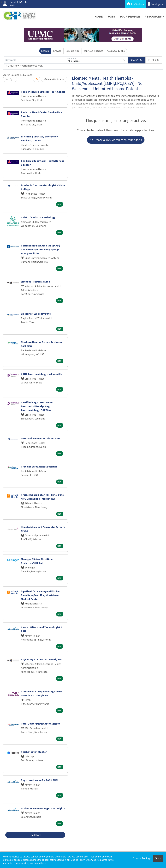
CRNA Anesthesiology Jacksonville (41, 374)
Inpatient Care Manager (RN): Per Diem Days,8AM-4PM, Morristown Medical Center (40, 595)
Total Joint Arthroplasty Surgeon (41, 724)
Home (99, 16)
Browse (57, 51)
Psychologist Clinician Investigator (42, 659)
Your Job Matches (93, 51)
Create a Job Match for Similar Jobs (116, 140)
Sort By (9, 79)
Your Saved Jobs (116, 51)
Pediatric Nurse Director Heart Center (43, 92)
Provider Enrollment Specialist (39, 467)
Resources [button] (153, 16)
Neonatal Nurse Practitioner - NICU (42, 438)
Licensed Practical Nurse (35, 282)
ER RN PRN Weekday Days (36, 314)
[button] (154, 60)
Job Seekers (135, 4)
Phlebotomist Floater (34, 752)
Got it (158, 859)
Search (45, 51)
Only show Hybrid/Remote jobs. (25, 66)
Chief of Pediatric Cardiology (38, 217)
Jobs (111, 16)
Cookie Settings (142, 859)
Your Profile (130, 16)
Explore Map (73, 51)
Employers (155, 4)
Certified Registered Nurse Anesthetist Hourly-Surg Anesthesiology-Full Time (37, 406)
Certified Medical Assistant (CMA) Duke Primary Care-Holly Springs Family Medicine (41, 249)
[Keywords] (35, 60)
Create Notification (54, 79)
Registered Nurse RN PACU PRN (39, 780)
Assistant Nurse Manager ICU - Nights (43, 808)
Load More (35, 835)
